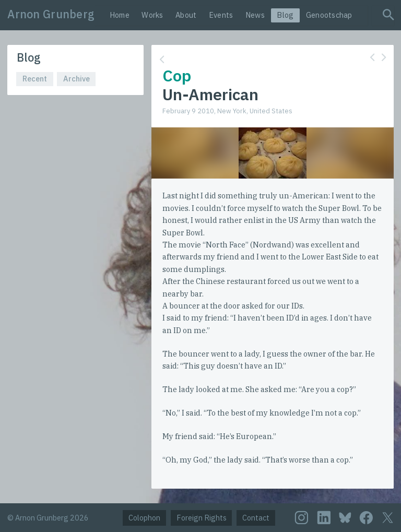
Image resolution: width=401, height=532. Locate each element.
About (186, 15)
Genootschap (329, 15)
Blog (285, 15)
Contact (256, 518)
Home (120, 15)
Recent (35, 79)
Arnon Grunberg (51, 14)
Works (152, 15)
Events (221, 15)
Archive (76, 79)
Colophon (144, 518)
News (255, 15)
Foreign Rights (202, 518)
